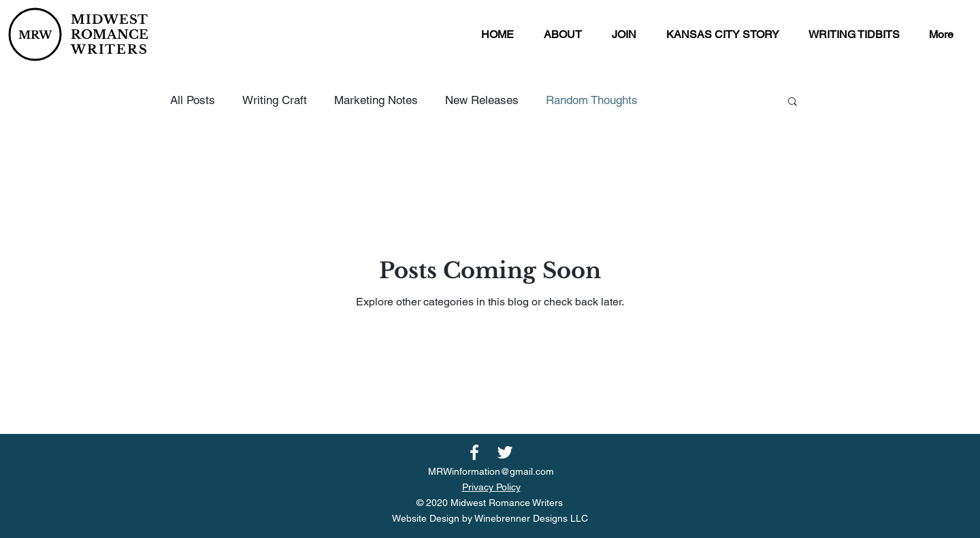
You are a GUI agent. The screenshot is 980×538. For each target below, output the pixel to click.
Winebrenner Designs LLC (531, 518)
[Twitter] (505, 452)
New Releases (482, 100)
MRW (35, 35)
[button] (563, 35)
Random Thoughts (592, 100)
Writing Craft (275, 100)
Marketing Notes (376, 100)
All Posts (193, 100)
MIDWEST (110, 20)
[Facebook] (474, 452)
